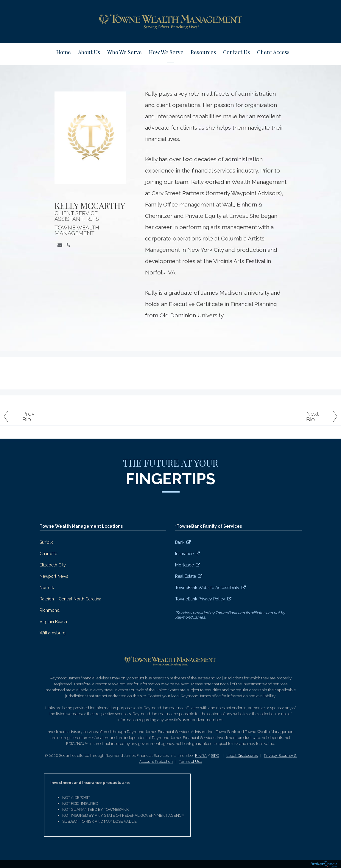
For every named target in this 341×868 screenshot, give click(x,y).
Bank (180, 542)
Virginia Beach (53, 622)
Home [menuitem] (64, 52)
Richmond (50, 610)
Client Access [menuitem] (273, 52)
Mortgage (184, 565)
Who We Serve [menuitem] (124, 52)
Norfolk (47, 588)
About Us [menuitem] (89, 52)
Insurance (184, 554)
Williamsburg (53, 633)
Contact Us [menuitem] (236, 52)
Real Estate (186, 576)
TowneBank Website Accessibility (207, 588)
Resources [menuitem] (203, 52)
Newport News (54, 576)
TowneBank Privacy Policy (200, 599)
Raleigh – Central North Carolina (70, 599)
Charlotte (48, 554)
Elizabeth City (53, 565)
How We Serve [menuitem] (166, 52)
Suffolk (46, 542)
